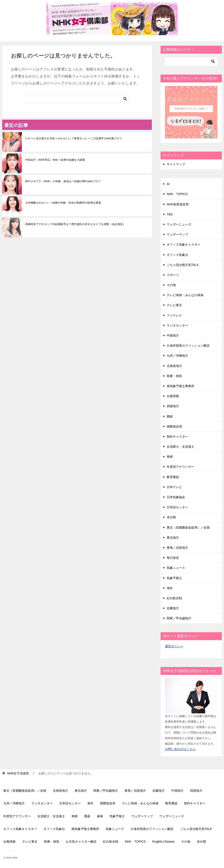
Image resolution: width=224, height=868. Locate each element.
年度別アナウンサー (180, 467)
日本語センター (177, 507)
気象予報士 (174, 578)
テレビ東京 (174, 305)
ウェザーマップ (177, 234)
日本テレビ (174, 487)
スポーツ (173, 275)
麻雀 (100, 816)
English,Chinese (163, 842)
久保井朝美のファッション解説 (188, 346)
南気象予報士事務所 (180, 386)
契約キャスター (177, 437)
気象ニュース (176, 568)
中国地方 (173, 335)
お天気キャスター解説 (81, 842)
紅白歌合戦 (174, 598)
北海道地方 (174, 366)
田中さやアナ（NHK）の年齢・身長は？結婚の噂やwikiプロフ (63, 181)
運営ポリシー (174, 646)
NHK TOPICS (177, 194)
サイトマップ (176, 164)
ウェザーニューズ (179, 224)
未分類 (171, 517)
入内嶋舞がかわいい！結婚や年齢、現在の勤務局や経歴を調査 (63, 203)
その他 (171, 285)
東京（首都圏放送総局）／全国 (188, 527)
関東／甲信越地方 (179, 618)
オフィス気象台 (177, 255)
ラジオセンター (177, 325)
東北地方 (173, 538)
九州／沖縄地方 (177, 356)
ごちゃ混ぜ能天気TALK (183, 265)
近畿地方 (173, 608)
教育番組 (173, 477)
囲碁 (170, 416)
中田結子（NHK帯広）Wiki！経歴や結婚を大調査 (55, 160)
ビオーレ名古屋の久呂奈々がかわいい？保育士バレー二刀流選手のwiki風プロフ (74, 138)
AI (168, 184)
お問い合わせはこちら (180, 749)
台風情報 (173, 396)
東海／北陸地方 (177, 548)
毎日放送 (173, 558)
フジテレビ (174, 315)
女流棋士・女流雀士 (180, 447)
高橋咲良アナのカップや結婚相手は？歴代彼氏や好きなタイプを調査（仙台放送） (75, 224)
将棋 (170, 457)
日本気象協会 (176, 497)
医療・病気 (174, 376)
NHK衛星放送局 (178, 204)
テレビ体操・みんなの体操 (185, 295)
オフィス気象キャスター (184, 245)
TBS (170, 214)
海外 (170, 588)
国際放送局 (174, 426)
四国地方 (173, 406)
